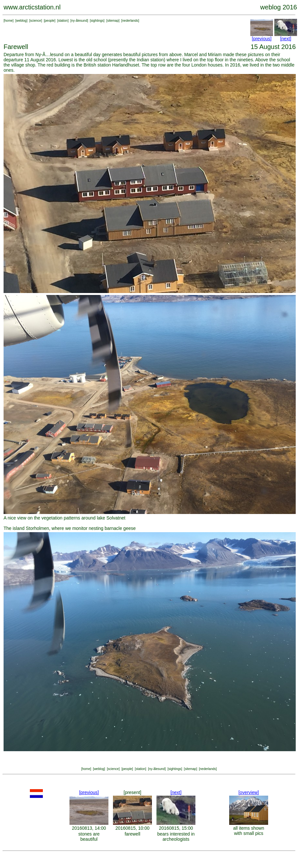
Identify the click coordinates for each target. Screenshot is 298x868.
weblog (21, 21)
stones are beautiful (89, 837)
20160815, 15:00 (176, 828)
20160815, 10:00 (132, 828)
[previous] (262, 39)
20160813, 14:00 (89, 828)
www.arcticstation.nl (32, 7)
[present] (132, 792)
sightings (97, 21)
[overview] (248, 792)
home (9, 21)
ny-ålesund (79, 21)
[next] (286, 39)
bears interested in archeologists (176, 837)
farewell (132, 834)
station (63, 21)
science (36, 21)
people (50, 21)
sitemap (113, 21)
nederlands (130, 21)
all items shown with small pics (249, 831)
